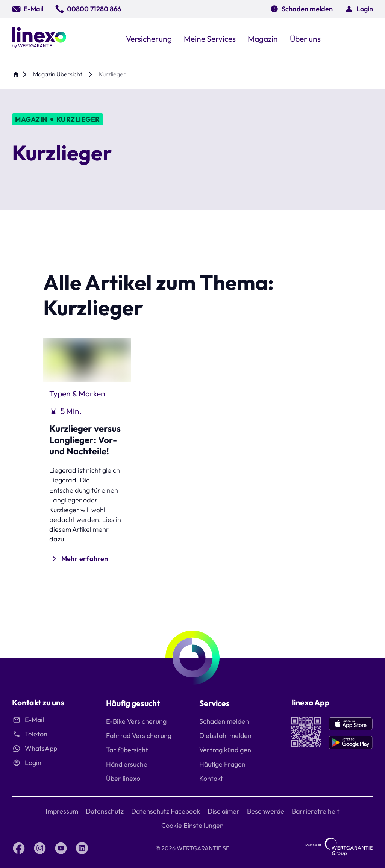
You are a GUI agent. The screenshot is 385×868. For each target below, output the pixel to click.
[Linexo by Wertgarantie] (39, 39)
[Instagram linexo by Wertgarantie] (40, 848)
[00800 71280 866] (88, 9)
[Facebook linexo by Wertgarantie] (19, 848)
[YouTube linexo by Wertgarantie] (61, 848)
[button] (359, 9)
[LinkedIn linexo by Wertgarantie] (82, 848)
